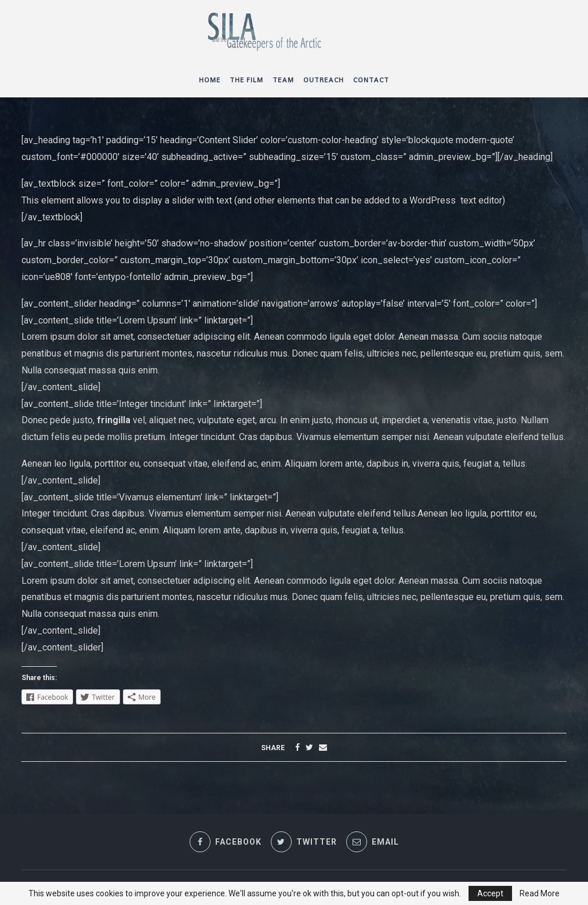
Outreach (324, 80)
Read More (540, 893)
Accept (490, 893)
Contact (371, 80)
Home (210, 80)
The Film (246, 80)
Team (283, 80)
